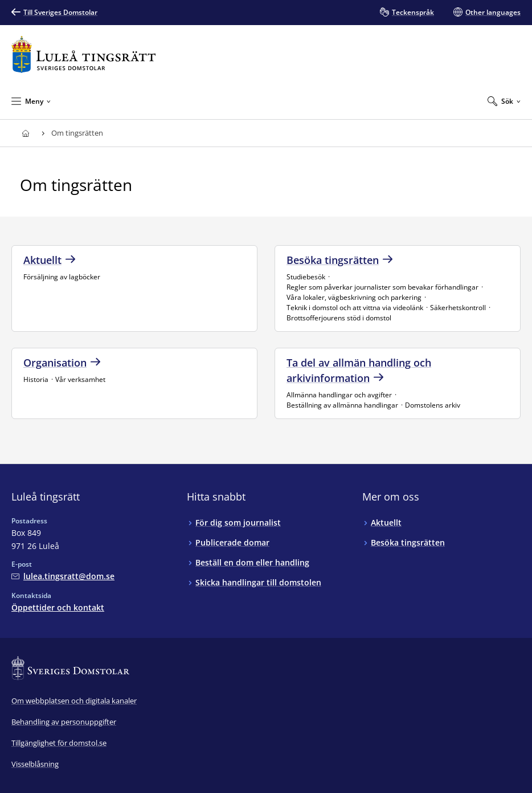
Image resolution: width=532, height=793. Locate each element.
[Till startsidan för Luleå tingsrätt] (84, 54)
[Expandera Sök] (504, 101)
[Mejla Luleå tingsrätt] (63, 576)
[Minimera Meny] (31, 101)
